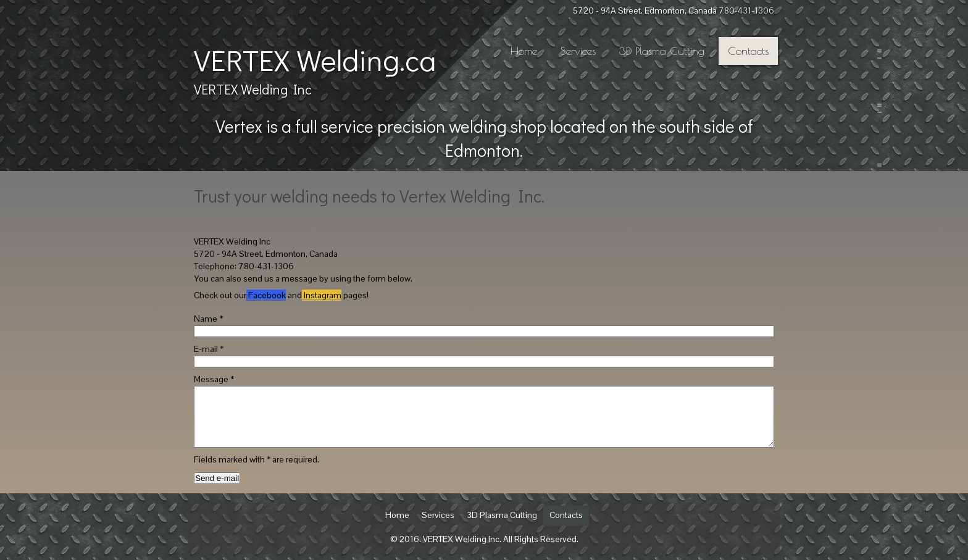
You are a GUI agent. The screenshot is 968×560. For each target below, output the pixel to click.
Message (214, 379)
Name (208, 319)
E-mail (209, 349)
